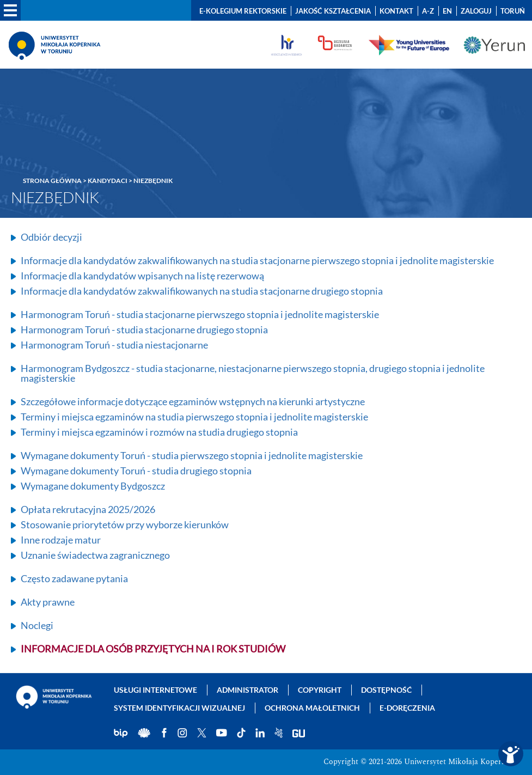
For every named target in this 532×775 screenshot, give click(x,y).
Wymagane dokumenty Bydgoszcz (93, 486)
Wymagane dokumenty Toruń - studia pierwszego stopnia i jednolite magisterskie (192, 455)
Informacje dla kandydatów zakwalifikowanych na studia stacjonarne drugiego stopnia (202, 291)
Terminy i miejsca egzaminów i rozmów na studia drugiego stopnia (159, 432)
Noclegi (37, 625)
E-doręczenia (407, 708)
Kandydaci (108, 181)
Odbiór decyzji (51, 237)
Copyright (320, 690)
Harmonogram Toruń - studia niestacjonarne (114, 345)
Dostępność (386, 690)
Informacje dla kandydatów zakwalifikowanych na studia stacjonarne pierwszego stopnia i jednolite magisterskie (257, 260)
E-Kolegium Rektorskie (243, 11)
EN (447, 11)
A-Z (428, 11)
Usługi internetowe (155, 690)
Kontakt (396, 11)
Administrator (247, 690)
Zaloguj (476, 11)
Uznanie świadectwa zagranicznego (95, 555)
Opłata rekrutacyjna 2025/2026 (88, 509)
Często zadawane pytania (74, 578)
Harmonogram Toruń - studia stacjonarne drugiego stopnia (144, 329)
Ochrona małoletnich (312, 708)
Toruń (513, 11)
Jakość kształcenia (333, 11)
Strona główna (52, 181)
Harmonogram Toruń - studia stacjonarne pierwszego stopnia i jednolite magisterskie (200, 314)
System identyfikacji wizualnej (179, 708)
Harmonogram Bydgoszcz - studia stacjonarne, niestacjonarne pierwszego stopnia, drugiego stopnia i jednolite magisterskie (253, 373)
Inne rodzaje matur (61, 540)
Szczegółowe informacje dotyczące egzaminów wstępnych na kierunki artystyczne (193, 401)
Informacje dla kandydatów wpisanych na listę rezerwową (142, 276)
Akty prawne (48, 602)
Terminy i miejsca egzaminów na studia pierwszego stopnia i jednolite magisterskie (194, 417)
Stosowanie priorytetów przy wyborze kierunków (125, 524)
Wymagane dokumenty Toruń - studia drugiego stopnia (136, 471)
